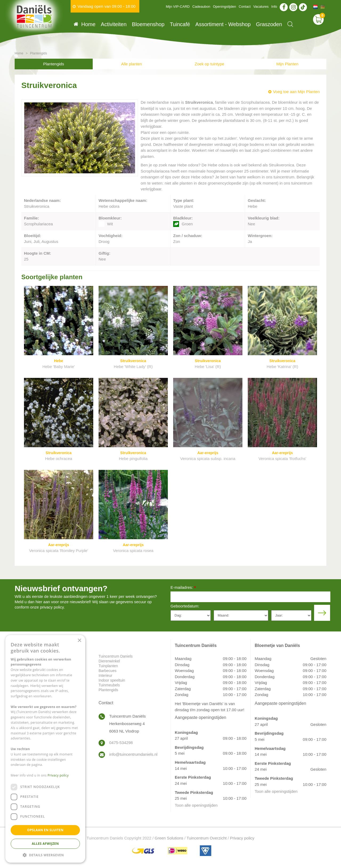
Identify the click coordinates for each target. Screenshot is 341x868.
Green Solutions (169, 838)
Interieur (105, 675)
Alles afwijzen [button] (45, 844)
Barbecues (107, 671)
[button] (45, 855)
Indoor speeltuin (112, 680)
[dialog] (45, 749)
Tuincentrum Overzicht (206, 838)
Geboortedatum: (185, 606)
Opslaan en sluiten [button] (45, 830)
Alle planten (132, 64)
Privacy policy (242, 838)
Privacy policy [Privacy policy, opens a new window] (58, 775)
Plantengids (54, 64)
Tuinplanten (108, 666)
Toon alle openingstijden (196, 805)
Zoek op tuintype (210, 64)
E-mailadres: (183, 588)
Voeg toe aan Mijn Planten (296, 92)
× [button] (79, 641)
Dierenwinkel (109, 661)
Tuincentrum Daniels (116, 656)
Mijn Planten (287, 64)
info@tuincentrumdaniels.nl (133, 754)
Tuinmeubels (109, 685)
